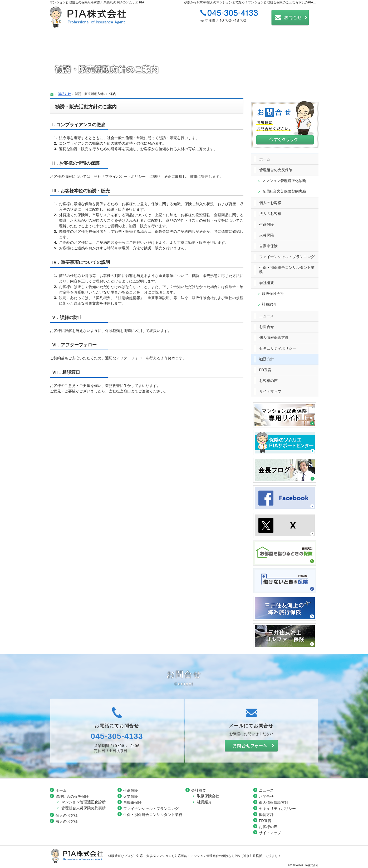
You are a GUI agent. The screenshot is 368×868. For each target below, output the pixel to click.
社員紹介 (269, 302)
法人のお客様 (270, 211)
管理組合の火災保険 (276, 167)
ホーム (265, 157)
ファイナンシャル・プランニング (287, 254)
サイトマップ (270, 389)
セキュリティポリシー (278, 346)
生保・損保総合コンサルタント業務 (287, 267)
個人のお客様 (270, 200)
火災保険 (267, 233)
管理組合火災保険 (284, 189)
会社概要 (267, 280)
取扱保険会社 (273, 291)
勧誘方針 (267, 356)
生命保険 (267, 222)
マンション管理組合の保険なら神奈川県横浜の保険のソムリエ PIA (97, 2)
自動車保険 (268, 243)
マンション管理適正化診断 (284, 178)
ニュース (267, 313)
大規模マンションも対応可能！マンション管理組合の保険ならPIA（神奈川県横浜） (206, 856)
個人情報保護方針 (274, 335)
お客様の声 (268, 378)
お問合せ (267, 324)
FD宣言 (265, 367)
